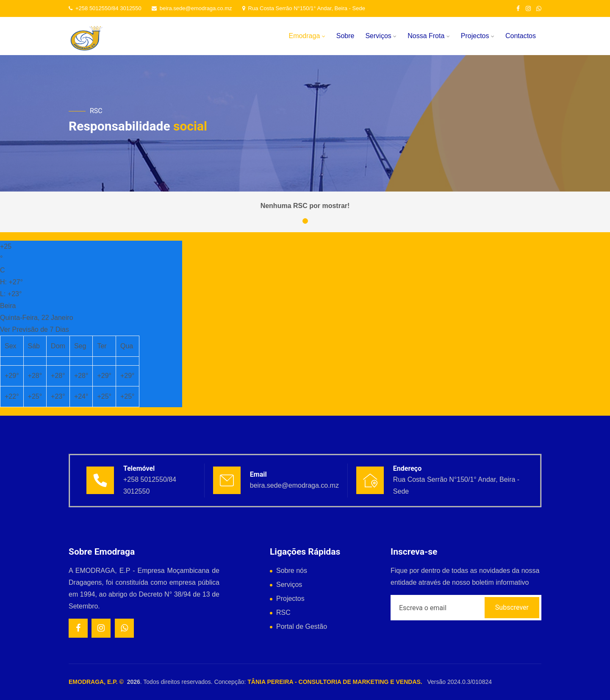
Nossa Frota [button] (429, 36)
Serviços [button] (381, 36)
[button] (305, 221)
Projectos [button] (478, 36)
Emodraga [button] (307, 36)
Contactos (521, 36)
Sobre (345, 36)
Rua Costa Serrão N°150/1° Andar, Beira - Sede (304, 8)
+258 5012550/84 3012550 (105, 8)
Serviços (289, 585)
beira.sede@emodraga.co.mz (192, 8)
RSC (283, 612)
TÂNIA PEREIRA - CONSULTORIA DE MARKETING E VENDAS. (335, 682)
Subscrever (512, 607)
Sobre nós (292, 571)
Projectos (290, 599)
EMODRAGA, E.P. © (98, 682)
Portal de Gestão (302, 626)
